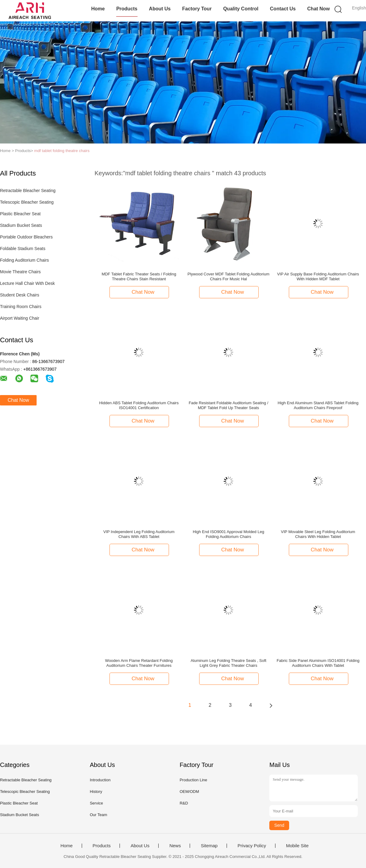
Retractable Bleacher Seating (28, 191)
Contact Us (283, 9)
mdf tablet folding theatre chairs (62, 151)
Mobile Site (297, 846)
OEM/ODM (189, 792)
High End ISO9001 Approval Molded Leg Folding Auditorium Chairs (228, 534)
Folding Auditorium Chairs (24, 260)
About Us (160, 9)
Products (127, 9)
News (175, 846)
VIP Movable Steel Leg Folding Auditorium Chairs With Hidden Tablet (318, 534)
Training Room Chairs (21, 307)
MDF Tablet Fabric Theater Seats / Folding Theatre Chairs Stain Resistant (139, 276)
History (96, 792)
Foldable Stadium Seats (23, 249)
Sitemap (209, 846)
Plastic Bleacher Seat (20, 214)
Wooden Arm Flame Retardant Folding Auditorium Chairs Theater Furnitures (139, 663)
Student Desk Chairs (20, 295)
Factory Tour (197, 9)
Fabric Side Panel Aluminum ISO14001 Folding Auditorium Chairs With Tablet (318, 663)
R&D (184, 803)
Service (96, 803)
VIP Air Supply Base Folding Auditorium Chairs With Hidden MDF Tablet (318, 276)
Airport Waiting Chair (20, 318)
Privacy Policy (252, 846)
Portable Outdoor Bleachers (26, 237)
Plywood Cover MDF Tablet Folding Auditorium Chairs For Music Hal (229, 276)
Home (98, 9)
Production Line (193, 780)
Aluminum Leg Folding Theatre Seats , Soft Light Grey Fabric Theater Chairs (228, 663)
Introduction (100, 780)
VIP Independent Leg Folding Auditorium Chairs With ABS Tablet (139, 534)
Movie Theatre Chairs (20, 272)
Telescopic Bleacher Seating (27, 202)
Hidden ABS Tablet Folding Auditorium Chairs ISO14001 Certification (139, 405)
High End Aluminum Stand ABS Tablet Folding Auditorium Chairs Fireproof (318, 405)
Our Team (98, 815)
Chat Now (318, 9)
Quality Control (241, 9)
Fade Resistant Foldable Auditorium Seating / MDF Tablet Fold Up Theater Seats (229, 405)
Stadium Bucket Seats (21, 225)
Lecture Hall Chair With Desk (27, 283)
